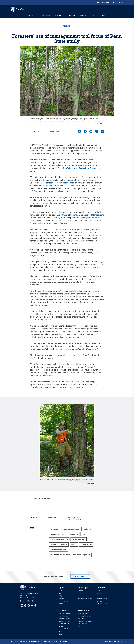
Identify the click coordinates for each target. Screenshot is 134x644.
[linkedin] (91, 132)
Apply (108, 3)
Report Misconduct (83, 624)
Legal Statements (64, 641)
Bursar (79, 593)
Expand (100, 124)
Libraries (99, 596)
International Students (64, 619)
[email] (97, 132)
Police (79, 626)
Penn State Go (82, 619)
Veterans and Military (64, 624)
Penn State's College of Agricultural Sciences (78, 168)
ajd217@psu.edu (74, 518)
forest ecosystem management (60, 183)
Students (85, 534)
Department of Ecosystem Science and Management (80, 215)
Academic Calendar (102, 598)
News (93, 16)
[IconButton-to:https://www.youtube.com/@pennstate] (32, 605)
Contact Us (62, 604)
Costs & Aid (58, 16)
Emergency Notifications (84, 616)
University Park (86, 544)
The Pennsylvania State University (19, 641)
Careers (61, 593)
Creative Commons (86, 481)
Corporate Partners (102, 604)
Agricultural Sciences (59, 550)
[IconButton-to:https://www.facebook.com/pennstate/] (25, 605)
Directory (99, 593)
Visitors (61, 626)
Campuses (61, 598)
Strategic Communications (85, 621)
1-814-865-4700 (29, 601)
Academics (30, 16)
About (103, 16)
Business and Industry (59, 544)
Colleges (61, 596)
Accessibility (55, 641)
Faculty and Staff (79, 539)
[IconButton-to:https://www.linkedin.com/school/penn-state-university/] (29, 605)
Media (60, 634)
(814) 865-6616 (81, 520)
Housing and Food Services (85, 598)
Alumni (74, 544)
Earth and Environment (70, 529)
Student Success (57, 534)
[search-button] (99, 2)
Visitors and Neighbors (59, 539)
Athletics (83, 16)
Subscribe (80, 576)
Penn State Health (63, 601)
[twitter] (85, 132)
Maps (98, 591)
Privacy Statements (34, 641)
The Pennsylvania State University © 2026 (113, 641)
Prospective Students (64, 613)
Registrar (80, 591)
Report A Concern (118, 3)
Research (72, 16)
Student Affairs (82, 596)
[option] (27, 601)
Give (103, 3)
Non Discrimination (45, 641)
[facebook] (79, 132)
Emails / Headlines (83, 613)
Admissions (44, 16)
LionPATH (100, 601)
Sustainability (73, 534)
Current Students (63, 616)
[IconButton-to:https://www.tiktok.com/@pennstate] (35, 605)
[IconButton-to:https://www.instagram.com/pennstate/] (22, 605)
